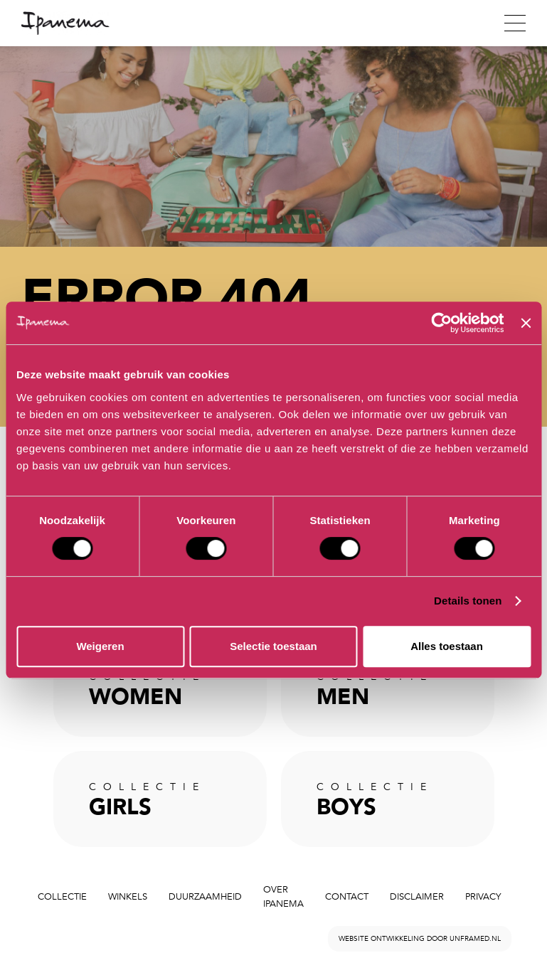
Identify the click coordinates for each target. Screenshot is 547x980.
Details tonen (468, 601)
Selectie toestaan (273, 646)
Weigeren (100, 646)
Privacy (483, 897)
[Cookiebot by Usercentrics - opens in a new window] (442, 323)
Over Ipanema (283, 897)
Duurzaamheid (205, 897)
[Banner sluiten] (526, 323)
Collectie (62, 897)
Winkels (128, 897)
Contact (347, 897)
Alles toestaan (447, 646)
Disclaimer (417, 897)
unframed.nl (475, 939)
